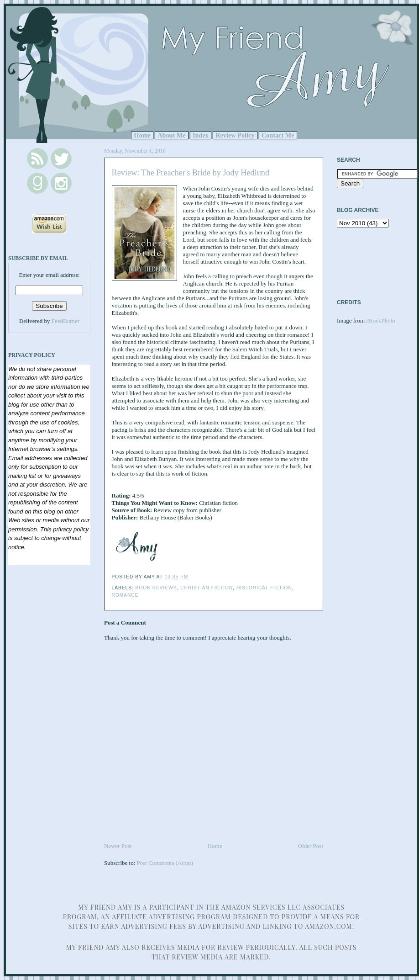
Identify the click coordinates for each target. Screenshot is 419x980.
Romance (125, 595)
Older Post (311, 846)
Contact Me (278, 135)
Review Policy (235, 135)
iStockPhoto (381, 320)
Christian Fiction (207, 588)
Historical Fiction (264, 588)
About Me (172, 135)
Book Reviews (156, 588)
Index (201, 135)
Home (142, 135)
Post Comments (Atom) (165, 863)
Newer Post (118, 846)
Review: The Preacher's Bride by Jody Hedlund (191, 173)
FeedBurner (65, 321)
